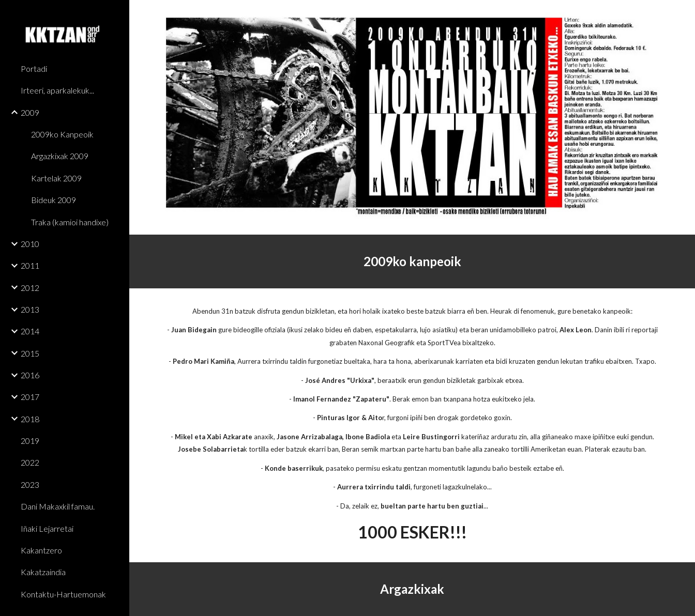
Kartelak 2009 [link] (56, 178)
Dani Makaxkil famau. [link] (58, 506)
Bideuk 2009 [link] (54, 200)
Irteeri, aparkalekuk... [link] (57, 90)
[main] (412, 261)
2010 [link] (30, 244)
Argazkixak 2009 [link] (60, 156)
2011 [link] (30, 265)
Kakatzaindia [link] (43, 572)
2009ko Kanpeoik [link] (62, 134)
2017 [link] (30, 397)
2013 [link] (30, 309)
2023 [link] (30, 484)
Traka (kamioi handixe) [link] (70, 222)
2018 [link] (30, 419)
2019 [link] (30, 441)
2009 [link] (30, 112)
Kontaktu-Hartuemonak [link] (63, 594)
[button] (683, 14)
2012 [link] (30, 288)
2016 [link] (30, 375)
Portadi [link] (34, 68)
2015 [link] (30, 353)
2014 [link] (30, 331)
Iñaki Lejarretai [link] (47, 528)
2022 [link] (30, 462)
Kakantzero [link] (41, 550)
